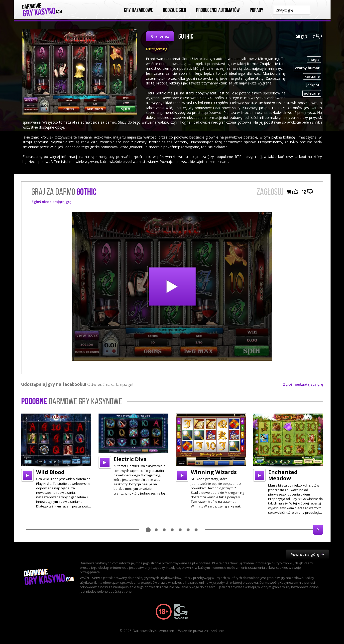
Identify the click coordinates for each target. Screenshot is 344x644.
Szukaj (318, 10)
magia (314, 59)
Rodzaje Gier (174, 10)
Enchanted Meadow (283, 475)
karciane (312, 76)
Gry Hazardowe (138, 10)
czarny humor (307, 68)
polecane (312, 93)
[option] (56, 461)
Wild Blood (50, 472)
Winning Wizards (214, 472)
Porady (256, 10)
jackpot (313, 85)
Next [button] (318, 530)
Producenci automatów (218, 10)
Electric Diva (130, 459)
